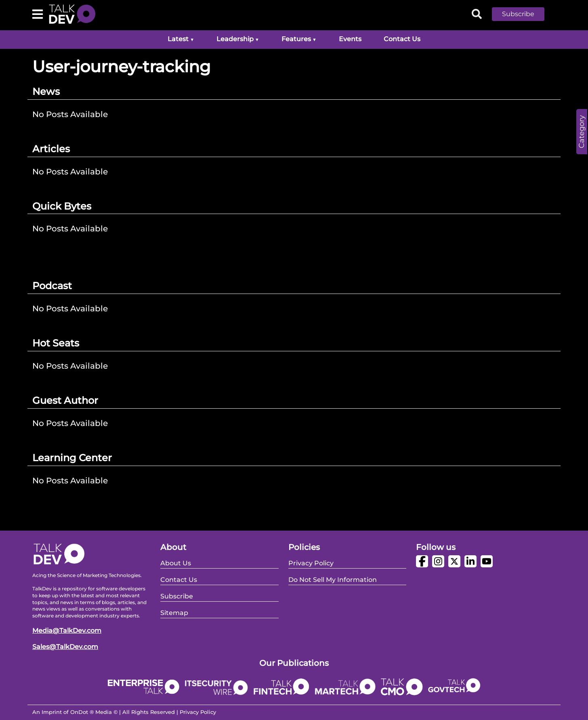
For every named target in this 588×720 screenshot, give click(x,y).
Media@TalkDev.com (67, 631)
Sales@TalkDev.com (65, 647)
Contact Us (402, 39)
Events (350, 39)
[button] (524, 14)
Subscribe (518, 14)
